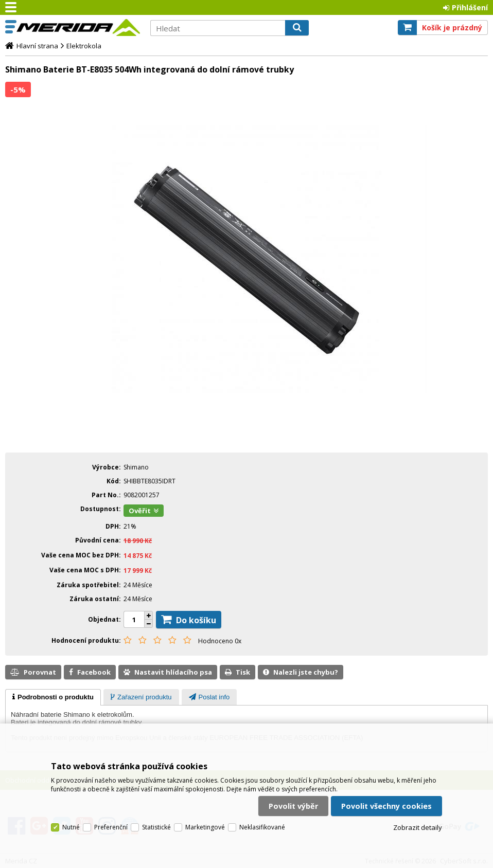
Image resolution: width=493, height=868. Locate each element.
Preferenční (111, 827)
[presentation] (53, 697)
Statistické (156, 827)
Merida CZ (78, 27)
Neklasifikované (262, 827)
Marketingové (205, 827)
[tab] (53, 697)
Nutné (71, 827)
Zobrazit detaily (418, 827)
